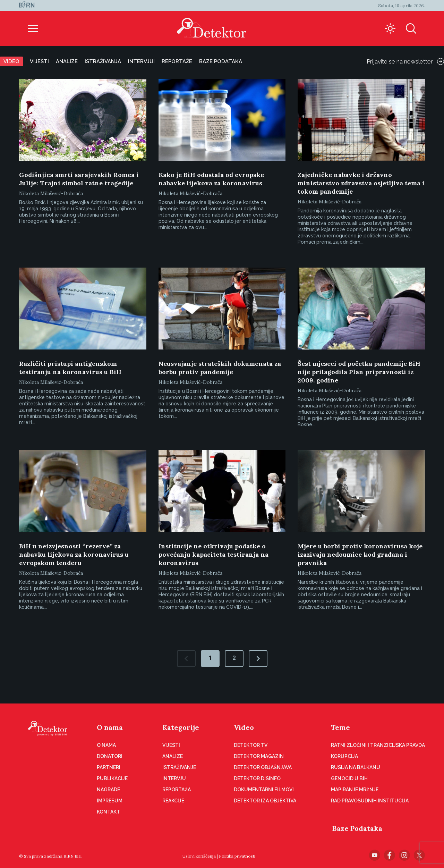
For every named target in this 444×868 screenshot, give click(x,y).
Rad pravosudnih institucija (370, 801)
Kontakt (108, 812)
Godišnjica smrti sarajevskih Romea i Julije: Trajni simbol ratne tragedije (79, 179)
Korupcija (344, 756)
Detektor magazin (259, 756)
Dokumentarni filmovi (264, 790)
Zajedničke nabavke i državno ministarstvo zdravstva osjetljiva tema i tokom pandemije (361, 183)
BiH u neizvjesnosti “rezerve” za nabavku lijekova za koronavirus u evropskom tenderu (74, 554)
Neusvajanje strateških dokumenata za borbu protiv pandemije (220, 368)
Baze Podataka (357, 828)
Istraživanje (179, 767)
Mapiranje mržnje (355, 790)
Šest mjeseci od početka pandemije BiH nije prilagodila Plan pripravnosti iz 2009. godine (359, 372)
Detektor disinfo (257, 778)
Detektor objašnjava (263, 767)
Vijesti (39, 61)
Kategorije (181, 727)
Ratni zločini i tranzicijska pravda (378, 745)
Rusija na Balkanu (356, 767)
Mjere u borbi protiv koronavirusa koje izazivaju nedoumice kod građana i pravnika (360, 554)
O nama (110, 727)
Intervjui (141, 61)
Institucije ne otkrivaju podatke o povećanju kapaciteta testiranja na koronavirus (214, 554)
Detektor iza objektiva (265, 801)
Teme (340, 727)
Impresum (110, 801)
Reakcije (173, 801)
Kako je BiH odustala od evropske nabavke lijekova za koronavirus (211, 179)
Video (11, 61)
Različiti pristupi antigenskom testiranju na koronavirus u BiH (70, 368)
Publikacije (112, 778)
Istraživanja (103, 61)
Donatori (110, 756)
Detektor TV (251, 745)
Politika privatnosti (237, 856)
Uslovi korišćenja (199, 856)
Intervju (174, 778)
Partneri (109, 767)
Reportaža (177, 790)
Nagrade (108, 790)
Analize (67, 61)
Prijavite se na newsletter (405, 61)
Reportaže (177, 61)
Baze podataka (221, 61)
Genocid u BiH (349, 778)
